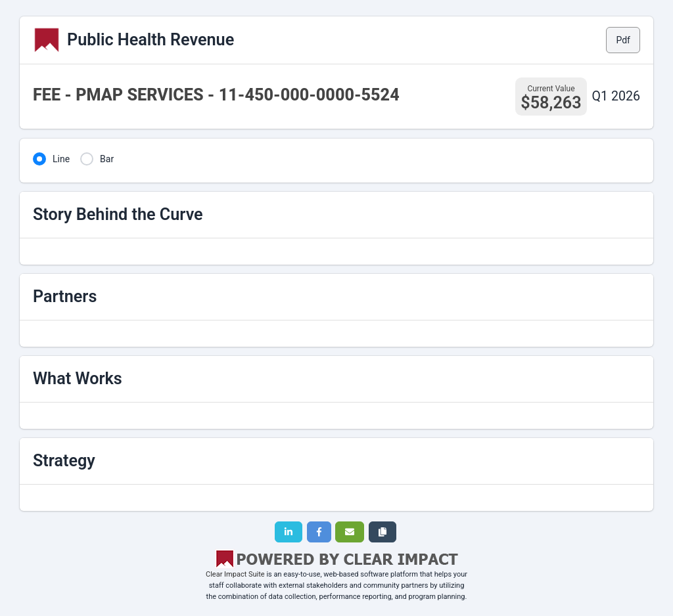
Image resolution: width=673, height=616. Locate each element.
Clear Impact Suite (235, 574)
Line (61, 159)
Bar (107, 159)
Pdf (623, 40)
